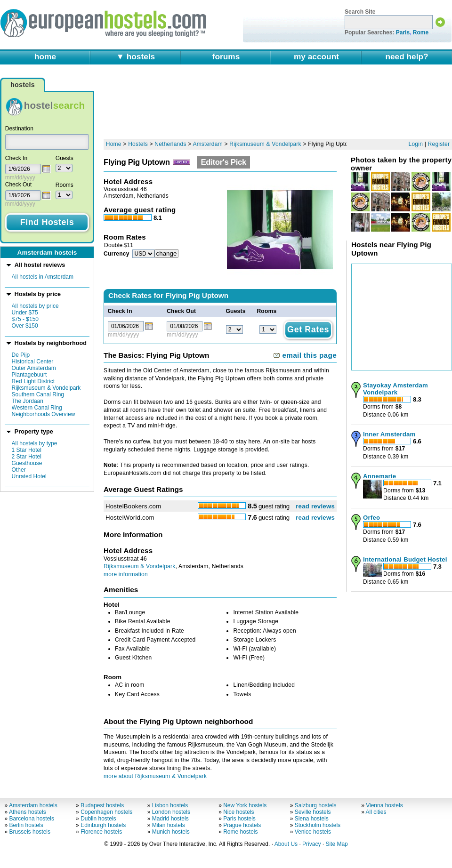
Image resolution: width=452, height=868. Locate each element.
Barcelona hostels (32, 819)
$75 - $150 (25, 319)
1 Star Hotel (27, 450)
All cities (376, 812)
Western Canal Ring (37, 408)
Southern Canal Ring (38, 394)
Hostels (138, 144)
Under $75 (25, 313)
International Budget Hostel (405, 559)
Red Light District (33, 381)
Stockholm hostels (318, 825)
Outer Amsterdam (34, 368)
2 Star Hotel (27, 457)
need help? (407, 56)
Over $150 (25, 326)
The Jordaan (28, 401)
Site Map (336, 844)
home (45, 56)
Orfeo (371, 518)
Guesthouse (27, 463)
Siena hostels (312, 819)
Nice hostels (238, 812)
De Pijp (21, 355)
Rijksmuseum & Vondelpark (46, 388)
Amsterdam (208, 144)
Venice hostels (313, 832)
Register (439, 144)
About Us (286, 844)
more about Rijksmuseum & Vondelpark (155, 776)
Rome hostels (240, 832)
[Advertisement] (141, 106)
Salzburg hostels (316, 805)
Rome (421, 32)
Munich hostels (171, 832)
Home (114, 144)
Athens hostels (28, 812)
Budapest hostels (102, 805)
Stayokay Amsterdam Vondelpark (395, 389)
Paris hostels (239, 819)
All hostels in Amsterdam (43, 277)
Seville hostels (313, 812)
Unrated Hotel (29, 476)
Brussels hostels (30, 832)
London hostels (171, 812)
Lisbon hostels (170, 805)
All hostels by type (35, 443)
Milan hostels (169, 825)
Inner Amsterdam (389, 434)
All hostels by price (35, 306)
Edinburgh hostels (103, 825)
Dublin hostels (98, 819)
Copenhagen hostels (106, 812)
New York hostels (245, 805)
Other (19, 470)
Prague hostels (242, 825)
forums (226, 56)
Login (416, 144)
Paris (403, 32)
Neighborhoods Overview (44, 414)
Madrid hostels (170, 819)
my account (316, 56)
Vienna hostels (384, 805)
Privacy (311, 844)
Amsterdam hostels (33, 805)
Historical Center (33, 362)
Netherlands (170, 144)
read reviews (315, 506)
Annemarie (379, 476)
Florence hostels (101, 832)
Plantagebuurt (29, 375)
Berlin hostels (26, 825)
